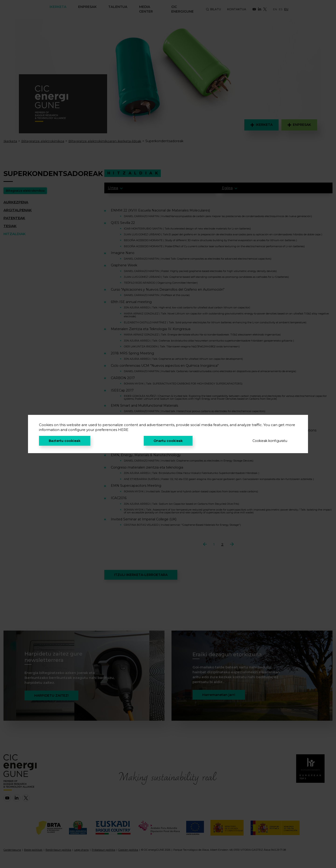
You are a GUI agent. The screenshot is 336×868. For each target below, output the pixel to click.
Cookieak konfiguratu (270, 441)
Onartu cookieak (168, 441)
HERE (123, 430)
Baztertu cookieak (65, 441)
